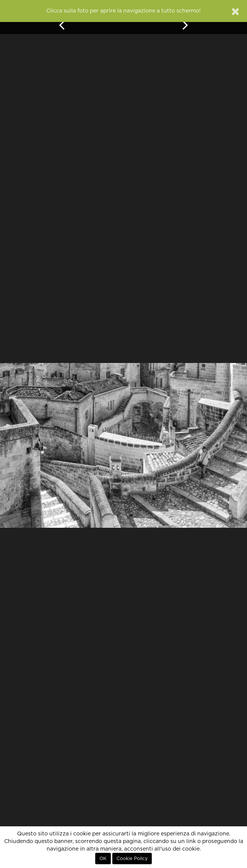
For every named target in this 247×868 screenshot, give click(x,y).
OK (103, 859)
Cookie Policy (132, 859)
